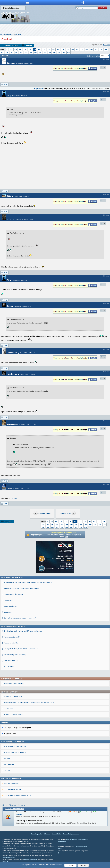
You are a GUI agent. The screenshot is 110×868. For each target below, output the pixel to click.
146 (101, 50)
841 (69, 52)
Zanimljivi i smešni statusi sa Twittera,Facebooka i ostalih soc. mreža (29, 703)
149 (7, 52)
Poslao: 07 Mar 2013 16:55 (28, 374)
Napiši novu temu (12, 45)
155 (35, 52)
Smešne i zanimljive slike (13, 697)
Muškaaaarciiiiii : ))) (11, 661)
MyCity (2, 34)
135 (49, 50)
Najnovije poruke (36, 834)
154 (31, 52)
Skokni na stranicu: (93, 56)
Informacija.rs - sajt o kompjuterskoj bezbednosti (22, 588)
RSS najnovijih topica (12, 783)
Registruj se (38, 89)
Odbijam (83, 865)
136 (53, 50)
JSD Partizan (9, 667)
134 (44, 50)
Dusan (10, 306)
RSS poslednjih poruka (12, 789)
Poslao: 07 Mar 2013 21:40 (22, 489)
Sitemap (47, 834)
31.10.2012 (106, 45)
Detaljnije (19, 814)
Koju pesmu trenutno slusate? (15, 747)
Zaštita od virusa (83, 839)
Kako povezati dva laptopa (14, 594)
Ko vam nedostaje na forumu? (15, 752)
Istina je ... (8, 758)
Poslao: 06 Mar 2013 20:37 (25, 63)
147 (106, 50)
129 (20, 50)
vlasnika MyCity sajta (9, 857)
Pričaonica (10, 34)
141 (77, 50)
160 (59, 52)
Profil (6, 84)
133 (39, 50)
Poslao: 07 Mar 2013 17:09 (28, 425)
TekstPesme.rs (62, 842)
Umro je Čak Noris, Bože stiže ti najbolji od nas (21, 649)
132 (35, 50)
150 (12, 52)
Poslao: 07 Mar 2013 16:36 (19, 280)
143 (87, 50)
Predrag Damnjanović (31, 860)
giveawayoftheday (11, 606)
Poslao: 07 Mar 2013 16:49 (23, 306)
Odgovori (29, 45)
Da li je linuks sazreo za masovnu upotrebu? (20, 618)
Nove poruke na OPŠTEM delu (13, 626)
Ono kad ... (19, 34)
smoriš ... (15, 498)
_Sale (9, 488)
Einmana (11, 63)
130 (25, 50)
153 (26, 52)
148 (2, 52)
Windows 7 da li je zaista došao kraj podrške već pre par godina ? (28, 582)
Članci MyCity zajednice (71, 834)
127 (11, 50)
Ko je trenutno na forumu (15, 809)
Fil (8, 96)
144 (91, 50)
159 (54, 52)
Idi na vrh (107, 528)
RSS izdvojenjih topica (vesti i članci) (17, 795)
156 (40, 52)
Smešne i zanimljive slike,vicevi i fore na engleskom (23, 631)
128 (15, 50)
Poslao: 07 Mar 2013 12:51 (22, 196)
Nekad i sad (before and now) (15, 655)
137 (58, 50)
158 (50, 52)
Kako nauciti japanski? (12, 637)
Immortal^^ (12, 353)
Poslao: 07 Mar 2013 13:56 (25, 220)
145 (96, 50)
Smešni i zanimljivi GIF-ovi (14, 714)
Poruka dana (9, 709)
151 (16, 52)
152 (21, 52)
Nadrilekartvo (9, 764)
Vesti (68, 839)
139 (68, 50)
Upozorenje (8, 612)
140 (72, 50)
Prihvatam (70, 865)
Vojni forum (74, 839)
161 (64, 52)
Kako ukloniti (9, 600)
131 (30, 50)
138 (63, 50)
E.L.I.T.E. (11, 219)
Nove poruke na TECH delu (12, 578)
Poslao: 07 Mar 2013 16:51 (27, 353)
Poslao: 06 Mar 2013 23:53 (19, 96)
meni (28, 3)
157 (45, 52)
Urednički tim (57, 834)
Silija (9, 196)
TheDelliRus (12, 424)
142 (82, 50)
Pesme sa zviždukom (12, 643)
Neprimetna (12, 374)
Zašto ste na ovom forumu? (14, 684)
